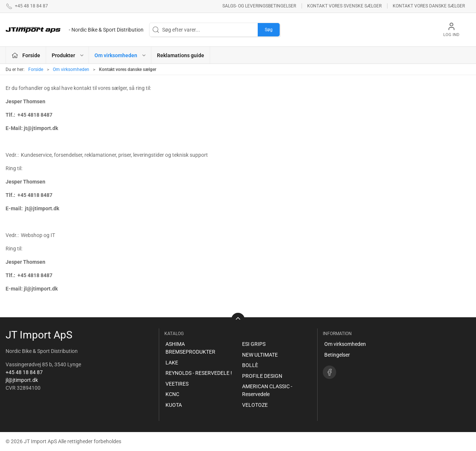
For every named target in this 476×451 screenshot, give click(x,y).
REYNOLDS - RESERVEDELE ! (199, 373)
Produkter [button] (68, 55)
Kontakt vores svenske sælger (344, 6)
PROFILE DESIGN (262, 376)
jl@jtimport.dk (22, 380)
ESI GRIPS (254, 344)
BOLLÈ (250, 365)
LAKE (172, 363)
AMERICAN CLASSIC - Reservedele (267, 390)
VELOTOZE (255, 405)
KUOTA (174, 405)
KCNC (172, 394)
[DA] (75, 30)
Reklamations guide (181, 55)
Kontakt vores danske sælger (429, 6)
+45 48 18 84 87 (24, 372)
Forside (36, 69)
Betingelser (337, 355)
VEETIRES (177, 384)
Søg (269, 30)
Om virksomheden (71, 69)
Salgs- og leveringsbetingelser (259, 6)
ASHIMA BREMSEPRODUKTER (190, 348)
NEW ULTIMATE (260, 355)
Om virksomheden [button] (120, 55)
